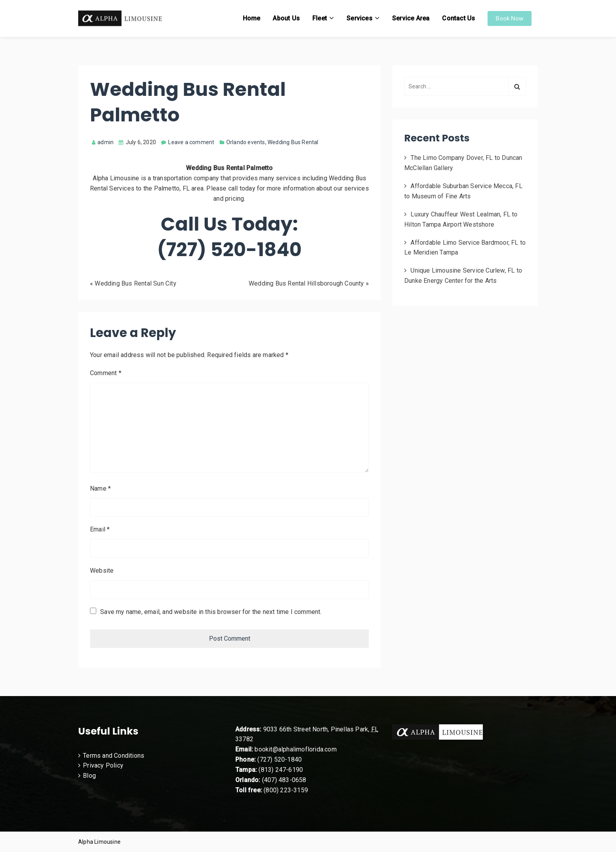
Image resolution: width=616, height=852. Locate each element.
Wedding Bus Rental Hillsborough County (306, 283)
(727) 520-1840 (280, 759)
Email (100, 529)
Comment (106, 373)
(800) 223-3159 (286, 790)
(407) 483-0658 (284, 780)
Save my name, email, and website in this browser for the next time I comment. (211, 612)
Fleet (320, 18)
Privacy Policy (103, 765)
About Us (286, 18)
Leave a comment (191, 142)
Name (100, 488)
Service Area (411, 18)
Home (252, 18)
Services (359, 18)
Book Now (510, 18)
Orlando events (246, 142)
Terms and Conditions (114, 756)
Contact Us (458, 18)
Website (102, 571)
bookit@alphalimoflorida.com (295, 749)
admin (103, 142)
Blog (89, 776)
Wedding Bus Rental (293, 142)
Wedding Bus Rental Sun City (135, 283)
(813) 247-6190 (281, 770)
